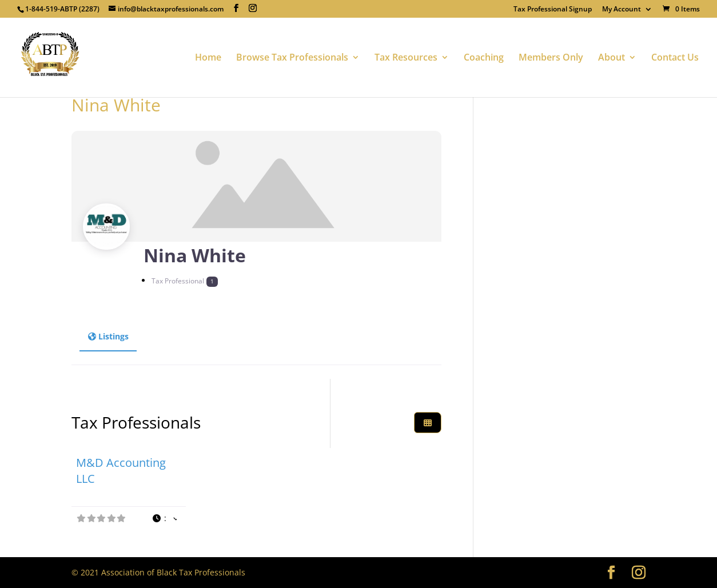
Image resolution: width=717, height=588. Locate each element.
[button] (165, 519)
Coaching (484, 58)
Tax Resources (406, 58)
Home (208, 58)
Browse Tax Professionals (292, 58)
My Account (622, 10)
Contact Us (675, 58)
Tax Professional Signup (553, 10)
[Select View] (428, 423)
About (612, 58)
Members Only (551, 58)
